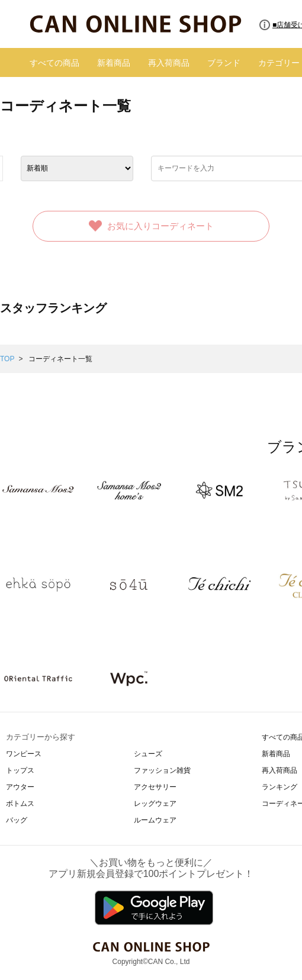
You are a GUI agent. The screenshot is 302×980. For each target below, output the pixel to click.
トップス (20, 770)
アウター (20, 787)
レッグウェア (155, 804)
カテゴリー (279, 63)
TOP (7, 359)
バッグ (17, 820)
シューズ (148, 754)
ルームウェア (155, 820)
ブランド (224, 63)
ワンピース (24, 754)
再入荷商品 (169, 63)
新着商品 (114, 63)
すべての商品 (54, 63)
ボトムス (20, 804)
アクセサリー (155, 787)
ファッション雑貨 (162, 770)
